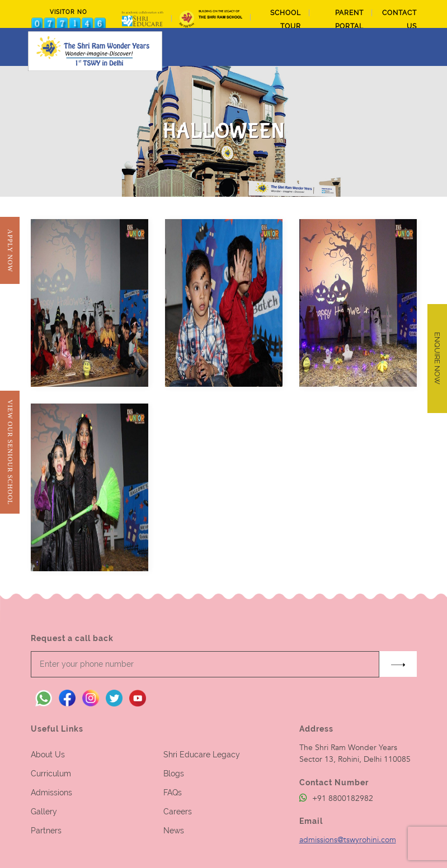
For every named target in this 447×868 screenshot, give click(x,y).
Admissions (51, 793)
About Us (48, 755)
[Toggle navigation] (410, 47)
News (174, 831)
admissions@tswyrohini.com (348, 840)
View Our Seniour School (10, 452)
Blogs (174, 774)
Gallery (44, 812)
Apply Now (10, 251)
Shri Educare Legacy (202, 755)
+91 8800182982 (336, 798)
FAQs (173, 793)
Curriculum (51, 774)
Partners (46, 831)
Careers (178, 812)
